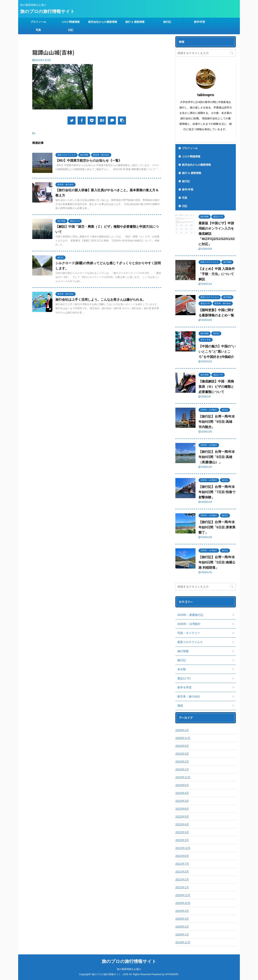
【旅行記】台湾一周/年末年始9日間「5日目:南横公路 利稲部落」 (217, 562)
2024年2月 (182, 762)
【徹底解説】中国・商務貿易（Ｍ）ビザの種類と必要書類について (216, 387)
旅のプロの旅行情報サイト (47, 11)
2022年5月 (182, 817)
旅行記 (167, 22)
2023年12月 (183, 777)
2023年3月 (182, 801)
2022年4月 (182, 824)
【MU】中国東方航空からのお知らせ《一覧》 (89, 161)
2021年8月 (182, 856)
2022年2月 (182, 840)
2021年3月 (182, 872)
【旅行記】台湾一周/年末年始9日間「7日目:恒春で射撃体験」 (217, 492)
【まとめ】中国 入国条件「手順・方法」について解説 (217, 274)
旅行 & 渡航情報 (135, 22)
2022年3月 (182, 832)
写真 (38, 30)
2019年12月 (183, 942)
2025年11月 (183, 738)
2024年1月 (182, 769)
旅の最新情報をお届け (129, 969)
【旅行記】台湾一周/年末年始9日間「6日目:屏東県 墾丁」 (217, 527)
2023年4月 (182, 793)
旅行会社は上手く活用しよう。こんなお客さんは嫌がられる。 (101, 300)
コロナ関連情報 (70, 22)
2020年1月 (182, 934)
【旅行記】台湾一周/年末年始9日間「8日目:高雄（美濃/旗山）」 (217, 457)
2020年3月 (182, 919)
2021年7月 (182, 864)
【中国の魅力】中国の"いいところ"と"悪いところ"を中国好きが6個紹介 (217, 352)
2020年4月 (182, 911)
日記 (71, 30)
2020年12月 (183, 895)
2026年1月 (182, 730)
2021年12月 (183, 848)
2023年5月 (182, 785)
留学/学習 (200, 22)
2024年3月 (182, 754)
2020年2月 (182, 927)
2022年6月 (182, 809)
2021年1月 (182, 887)
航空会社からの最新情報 (103, 22)
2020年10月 (183, 903)
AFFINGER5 (171, 974)
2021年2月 (182, 879)
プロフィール (38, 22)
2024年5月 (182, 746)
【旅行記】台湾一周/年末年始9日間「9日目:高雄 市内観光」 (217, 422)
